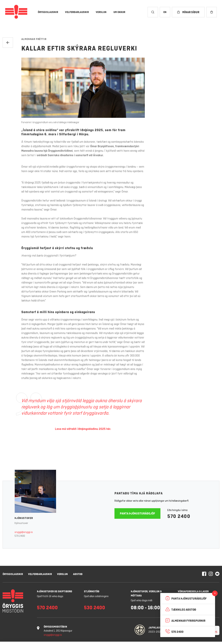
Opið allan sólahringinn (96, 596)
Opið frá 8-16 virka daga (50, 596)
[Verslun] (101, 12)
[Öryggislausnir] (48, 12)
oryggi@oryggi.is (24, 532)
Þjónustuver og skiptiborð (55, 591)
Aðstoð (78, 574)
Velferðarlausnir (40, 574)
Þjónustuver (24, 518)
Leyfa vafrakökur (199, 634)
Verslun (62, 574)
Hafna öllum (170, 634)
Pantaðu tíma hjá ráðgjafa (139, 493)
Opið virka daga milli (142, 601)
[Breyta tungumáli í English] (165, 12)
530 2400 (95, 608)
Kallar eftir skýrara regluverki (79, 48)
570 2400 (20, 536)
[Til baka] (8, 43)
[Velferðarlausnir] (77, 12)
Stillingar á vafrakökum (139, 634)
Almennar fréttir (34, 39)
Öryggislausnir (13, 574)
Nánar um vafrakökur (96, 638)
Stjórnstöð (92, 591)
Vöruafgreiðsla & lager (193, 591)
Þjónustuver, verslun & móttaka (146, 593)
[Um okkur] (119, 12)
